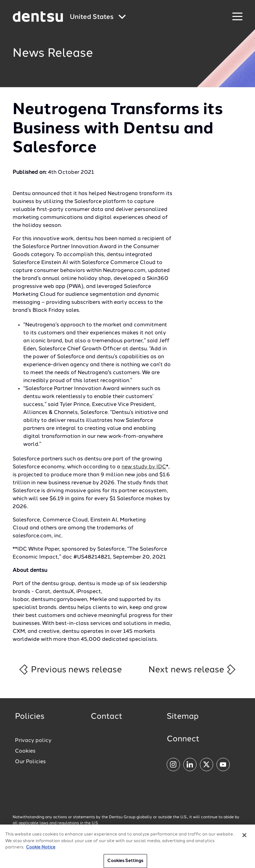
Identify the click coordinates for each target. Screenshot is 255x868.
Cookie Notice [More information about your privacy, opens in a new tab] (41, 850)
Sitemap (183, 717)
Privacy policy (33, 741)
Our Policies (30, 762)
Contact (107, 717)
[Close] (244, 838)
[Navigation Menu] (237, 17)
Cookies (25, 751)
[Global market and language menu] (98, 17)
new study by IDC (144, 467)
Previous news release (70, 669)
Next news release (192, 669)
